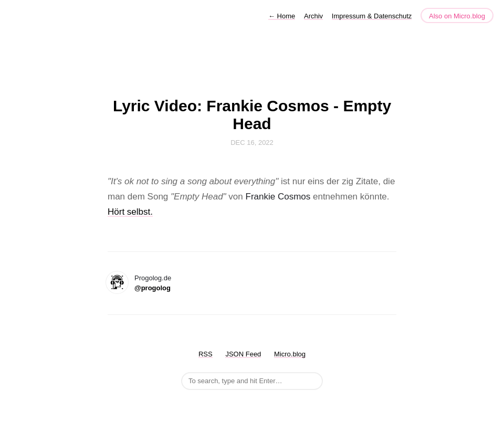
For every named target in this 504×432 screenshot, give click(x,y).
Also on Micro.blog (457, 16)
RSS (206, 354)
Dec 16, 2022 (252, 143)
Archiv (313, 16)
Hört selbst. (130, 212)
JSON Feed (243, 354)
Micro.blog (290, 354)
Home (282, 16)
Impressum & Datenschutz (372, 16)
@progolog (153, 288)
